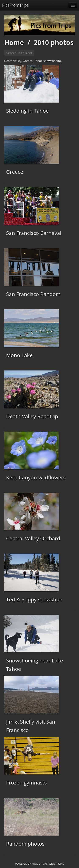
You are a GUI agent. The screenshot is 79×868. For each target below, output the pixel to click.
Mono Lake (19, 355)
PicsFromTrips (15, 5)
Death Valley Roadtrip (32, 416)
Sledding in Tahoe (27, 111)
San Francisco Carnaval (34, 233)
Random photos (25, 844)
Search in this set (19, 53)
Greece (15, 172)
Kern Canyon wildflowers (36, 477)
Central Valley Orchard (33, 538)
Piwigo (36, 864)
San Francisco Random (33, 294)
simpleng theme (53, 864)
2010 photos (54, 42)
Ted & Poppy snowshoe (34, 599)
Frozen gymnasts (26, 782)
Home (14, 42)
